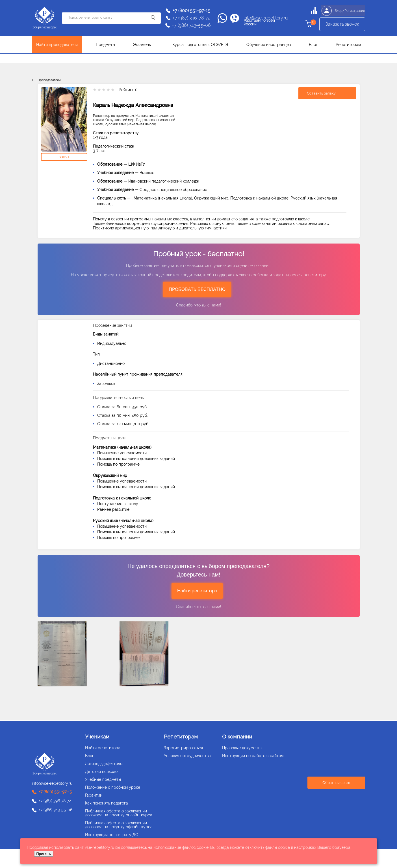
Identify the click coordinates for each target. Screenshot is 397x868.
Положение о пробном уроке (113, 787)
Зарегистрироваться (183, 748)
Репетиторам (348, 45)
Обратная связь (336, 783)
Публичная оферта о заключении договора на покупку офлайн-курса (119, 825)
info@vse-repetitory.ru (266, 18)
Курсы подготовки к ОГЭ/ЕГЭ (200, 45)
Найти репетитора (197, 591)
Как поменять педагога (107, 803)
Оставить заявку (321, 93)
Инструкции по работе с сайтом (253, 756)
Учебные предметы (103, 779)
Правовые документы (242, 748)
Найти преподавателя (57, 45)
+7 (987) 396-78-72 (191, 18)
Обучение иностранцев (269, 45)
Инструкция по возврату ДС (112, 835)
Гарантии (94, 795)
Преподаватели (49, 80)
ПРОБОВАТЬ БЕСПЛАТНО (197, 289)
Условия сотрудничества (187, 756)
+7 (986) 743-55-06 (191, 25)
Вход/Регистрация (342, 11)
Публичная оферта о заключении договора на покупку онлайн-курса (119, 813)
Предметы (105, 45)
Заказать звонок (342, 26)
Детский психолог (102, 771)
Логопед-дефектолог (105, 764)
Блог (313, 45)
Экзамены (142, 45)
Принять (44, 854)
